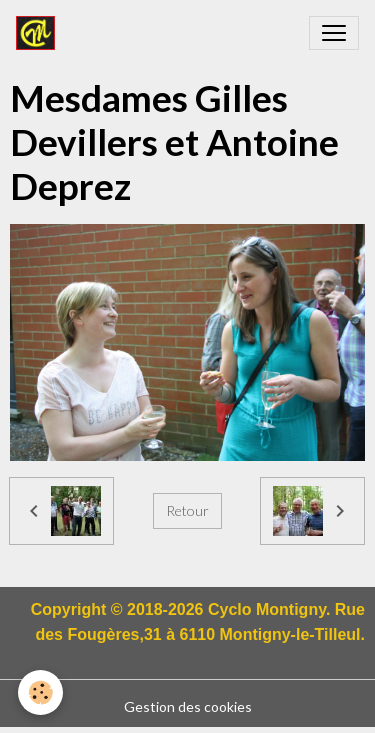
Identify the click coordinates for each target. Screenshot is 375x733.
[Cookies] (40, 692)
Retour (187, 510)
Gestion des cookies (188, 706)
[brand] (39, 33)
